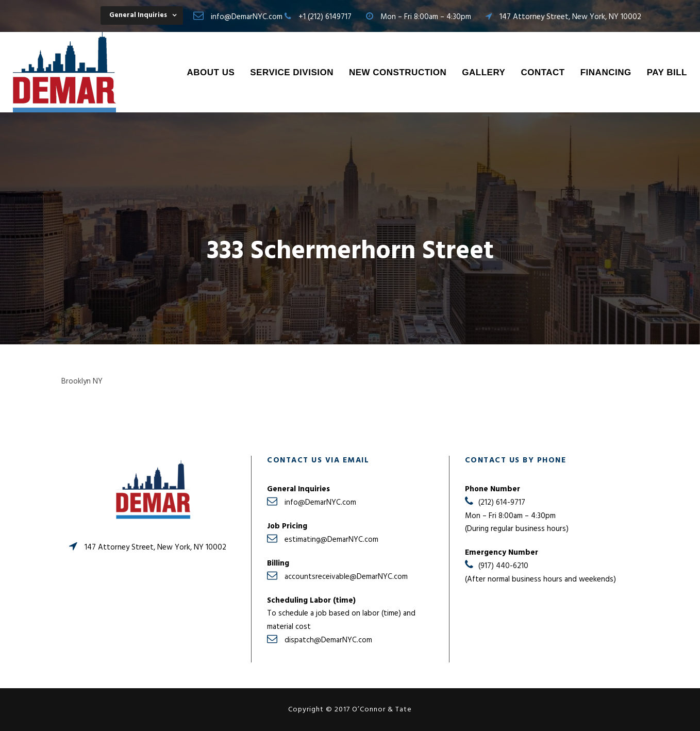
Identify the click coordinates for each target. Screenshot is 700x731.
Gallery (484, 72)
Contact (543, 72)
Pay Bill (667, 72)
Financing (606, 72)
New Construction (398, 72)
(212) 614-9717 (502, 503)
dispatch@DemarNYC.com (328, 640)
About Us (211, 72)
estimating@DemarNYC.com (331, 540)
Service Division (292, 72)
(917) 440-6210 (503, 566)
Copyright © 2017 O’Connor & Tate (350, 710)
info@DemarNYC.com (247, 17)
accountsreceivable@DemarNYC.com (346, 577)
